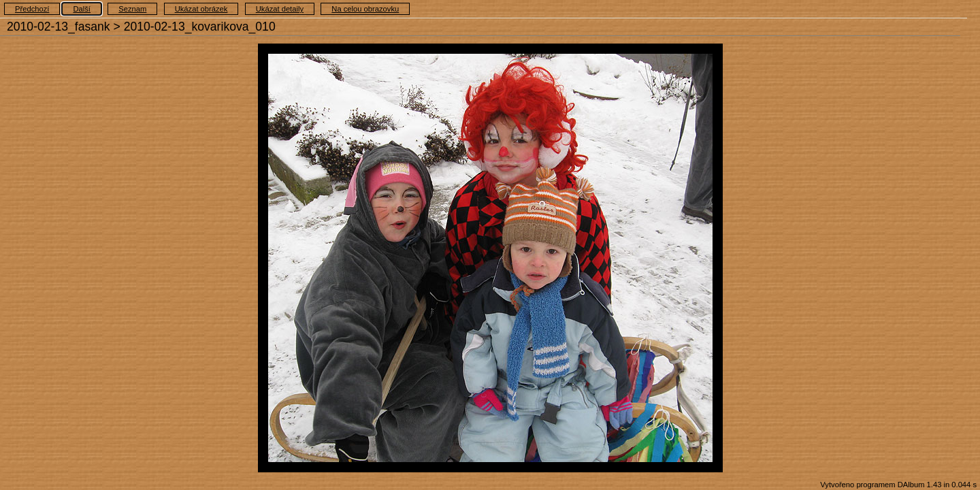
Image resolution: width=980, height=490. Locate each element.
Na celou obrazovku (365, 9)
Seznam (132, 9)
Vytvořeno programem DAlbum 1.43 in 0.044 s (898, 485)
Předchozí (32, 9)
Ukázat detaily (280, 9)
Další (82, 9)
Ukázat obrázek (201, 9)
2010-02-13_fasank (59, 27)
